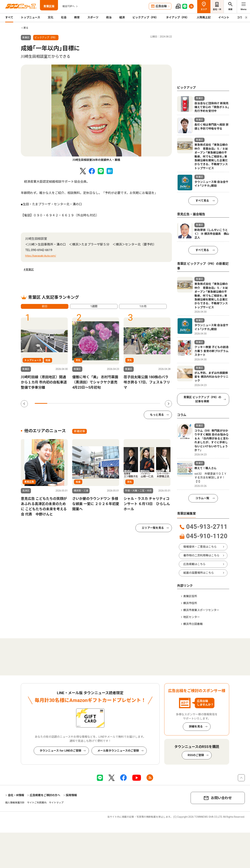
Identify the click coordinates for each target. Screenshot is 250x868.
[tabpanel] (96, 113)
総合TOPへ (69, 6)
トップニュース (30, 17)
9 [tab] (141, 403)
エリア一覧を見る (153, 528)
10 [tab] (154, 403)
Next (168, 404)
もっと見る (157, 415)
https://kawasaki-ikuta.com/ (41, 256)
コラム (241, 17)
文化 (51, 17)
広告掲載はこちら (194, 564)
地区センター (191, 617)
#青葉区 (29, 270)
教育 (77, 17)
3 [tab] (66, 403)
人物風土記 (204, 17)
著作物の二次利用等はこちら (201, 555)
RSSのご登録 (196, 755)
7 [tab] (116, 403)
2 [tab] (53, 403)
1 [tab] (41, 403)
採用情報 (71, 795)
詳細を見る (196, 727)
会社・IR (217, 9)
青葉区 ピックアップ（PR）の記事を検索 (202, 399)
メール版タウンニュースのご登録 (118, 751)
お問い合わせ (221, 798)
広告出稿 (161, 6)
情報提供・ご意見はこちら (200, 547)
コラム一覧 (202, 498)
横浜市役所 (190, 603)
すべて (9, 17)
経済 (122, 17)
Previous (24, 404)
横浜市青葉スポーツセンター (201, 610)
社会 (64, 17)
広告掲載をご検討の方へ (45, 795)
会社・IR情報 (16, 795)
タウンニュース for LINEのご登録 (60, 751)
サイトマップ (56, 803)
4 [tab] (79, 403)
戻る (26, 28)
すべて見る (202, 201)
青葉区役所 (190, 596)
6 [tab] (104, 403)
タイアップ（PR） (178, 17)
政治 (109, 17)
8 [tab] (129, 403)
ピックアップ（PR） (145, 17)
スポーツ (93, 17)
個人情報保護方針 (15, 803)
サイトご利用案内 (37, 803)
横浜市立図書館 (193, 624)
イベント (224, 17)
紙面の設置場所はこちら (199, 573)
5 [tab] (91, 403)
